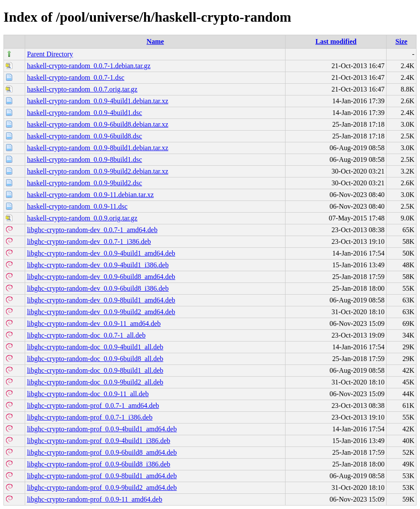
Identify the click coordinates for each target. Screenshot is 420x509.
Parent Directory (50, 54)
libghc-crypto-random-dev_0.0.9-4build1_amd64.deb (101, 253)
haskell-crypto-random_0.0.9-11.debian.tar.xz (90, 195)
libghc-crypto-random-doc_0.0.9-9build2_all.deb (95, 382)
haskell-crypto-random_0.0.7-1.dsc (75, 77)
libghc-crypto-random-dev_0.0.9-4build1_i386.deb (98, 265)
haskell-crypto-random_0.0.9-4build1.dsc (84, 113)
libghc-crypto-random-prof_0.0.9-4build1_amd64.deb (102, 429)
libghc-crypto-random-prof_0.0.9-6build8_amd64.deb (102, 452)
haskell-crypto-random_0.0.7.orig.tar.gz (82, 89)
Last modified (336, 41)
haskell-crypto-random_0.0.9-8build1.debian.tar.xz (98, 148)
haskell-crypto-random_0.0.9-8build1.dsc (84, 159)
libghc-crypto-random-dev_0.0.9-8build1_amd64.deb (101, 300)
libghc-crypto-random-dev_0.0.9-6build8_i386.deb (98, 288)
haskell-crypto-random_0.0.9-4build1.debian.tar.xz (98, 101)
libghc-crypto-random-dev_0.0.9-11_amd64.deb (94, 323)
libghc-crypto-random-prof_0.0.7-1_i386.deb (90, 417)
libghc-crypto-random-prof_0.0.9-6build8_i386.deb (98, 464)
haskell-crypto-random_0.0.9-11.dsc (77, 206)
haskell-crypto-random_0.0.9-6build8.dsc (84, 136)
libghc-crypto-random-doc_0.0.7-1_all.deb (86, 335)
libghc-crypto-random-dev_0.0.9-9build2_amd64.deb (101, 312)
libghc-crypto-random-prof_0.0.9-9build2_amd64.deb (102, 488)
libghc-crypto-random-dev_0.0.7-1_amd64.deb (92, 230)
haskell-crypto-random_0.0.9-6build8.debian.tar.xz (98, 124)
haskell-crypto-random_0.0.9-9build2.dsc (84, 183)
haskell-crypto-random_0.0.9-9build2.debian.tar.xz (98, 171)
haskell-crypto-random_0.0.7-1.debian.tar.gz (89, 66)
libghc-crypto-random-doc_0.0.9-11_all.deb (88, 394)
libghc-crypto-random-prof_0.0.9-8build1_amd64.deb (102, 476)
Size (401, 41)
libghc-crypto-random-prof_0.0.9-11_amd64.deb (95, 499)
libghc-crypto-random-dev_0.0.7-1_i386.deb (89, 241)
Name (155, 41)
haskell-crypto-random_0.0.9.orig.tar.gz (82, 218)
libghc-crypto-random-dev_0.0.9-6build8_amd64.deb (101, 277)
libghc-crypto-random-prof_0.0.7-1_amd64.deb (93, 406)
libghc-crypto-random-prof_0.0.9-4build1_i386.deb (98, 441)
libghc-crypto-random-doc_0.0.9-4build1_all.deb (95, 347)
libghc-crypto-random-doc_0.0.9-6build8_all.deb (95, 359)
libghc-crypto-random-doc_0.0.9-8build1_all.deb (95, 370)
